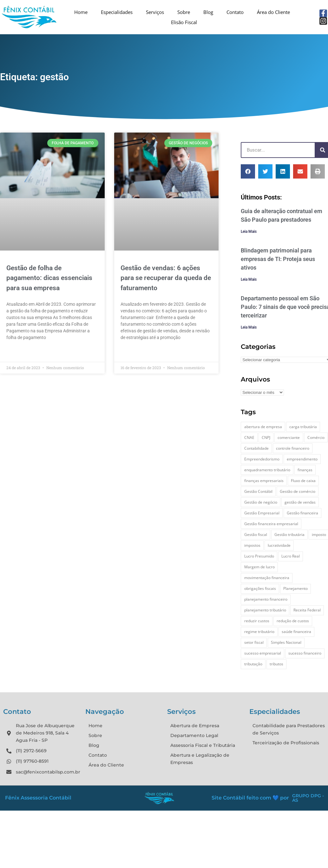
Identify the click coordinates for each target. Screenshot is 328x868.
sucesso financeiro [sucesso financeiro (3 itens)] (305, 653)
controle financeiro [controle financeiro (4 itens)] (293, 448)
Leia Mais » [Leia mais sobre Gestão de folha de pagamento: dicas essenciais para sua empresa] (18, 352)
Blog (208, 12)
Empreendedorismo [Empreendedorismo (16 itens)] (262, 459)
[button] (248, 171)
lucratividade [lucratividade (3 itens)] (279, 545)
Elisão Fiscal (184, 22)
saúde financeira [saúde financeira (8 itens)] (296, 632)
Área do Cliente (273, 12)
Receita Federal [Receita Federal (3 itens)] (307, 610)
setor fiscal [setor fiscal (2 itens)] (254, 642)
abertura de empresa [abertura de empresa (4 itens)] (263, 427)
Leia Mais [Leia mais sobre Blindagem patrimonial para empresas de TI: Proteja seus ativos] (249, 279)
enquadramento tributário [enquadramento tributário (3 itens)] (267, 470)
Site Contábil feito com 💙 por (250, 798)
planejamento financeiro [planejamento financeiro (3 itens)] (266, 599)
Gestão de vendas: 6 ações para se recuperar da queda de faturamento (166, 278)
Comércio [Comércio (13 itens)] (316, 437)
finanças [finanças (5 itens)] (305, 470)
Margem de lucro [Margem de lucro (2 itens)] (259, 567)
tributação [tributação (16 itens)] (253, 664)
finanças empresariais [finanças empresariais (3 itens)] (264, 481)
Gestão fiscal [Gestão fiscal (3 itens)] (256, 535)
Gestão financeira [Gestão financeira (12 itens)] (302, 513)
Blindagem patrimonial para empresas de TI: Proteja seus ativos (278, 259)
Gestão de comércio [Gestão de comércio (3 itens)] (298, 491)
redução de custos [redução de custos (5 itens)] (293, 621)
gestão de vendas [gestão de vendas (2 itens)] (300, 502)
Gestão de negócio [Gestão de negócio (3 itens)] (261, 502)
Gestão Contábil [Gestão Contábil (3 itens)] (258, 491)
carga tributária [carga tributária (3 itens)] (303, 427)
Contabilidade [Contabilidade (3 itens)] (256, 448)
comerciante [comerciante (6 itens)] (289, 437)
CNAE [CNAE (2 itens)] (249, 437)
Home (81, 12)
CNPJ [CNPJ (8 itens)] (266, 437)
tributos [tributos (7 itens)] (276, 664)
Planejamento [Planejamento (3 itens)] (295, 588)
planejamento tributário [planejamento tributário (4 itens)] (265, 610)
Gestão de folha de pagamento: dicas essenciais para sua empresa (49, 278)
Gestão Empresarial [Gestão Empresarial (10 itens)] (262, 513)
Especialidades (117, 12)
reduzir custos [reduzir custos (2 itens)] (257, 621)
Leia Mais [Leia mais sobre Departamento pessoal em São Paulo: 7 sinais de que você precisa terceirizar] (249, 327)
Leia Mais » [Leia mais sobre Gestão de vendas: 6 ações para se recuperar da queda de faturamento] (132, 352)
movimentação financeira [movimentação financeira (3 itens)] (267, 578)
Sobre (184, 12)
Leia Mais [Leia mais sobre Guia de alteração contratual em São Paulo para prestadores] (249, 232)
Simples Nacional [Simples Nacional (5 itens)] (286, 642)
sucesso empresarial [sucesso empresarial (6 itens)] (263, 653)
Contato (235, 12)
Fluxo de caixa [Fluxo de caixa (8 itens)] (303, 481)
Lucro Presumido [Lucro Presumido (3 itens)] (259, 556)
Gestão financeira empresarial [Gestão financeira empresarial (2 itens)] (271, 524)
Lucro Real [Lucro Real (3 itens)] (291, 556)
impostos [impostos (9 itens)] (252, 545)
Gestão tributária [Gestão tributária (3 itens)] (289, 535)
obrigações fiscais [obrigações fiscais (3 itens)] (260, 588)
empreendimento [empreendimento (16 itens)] (302, 459)
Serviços (155, 12)
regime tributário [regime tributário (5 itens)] (259, 632)
